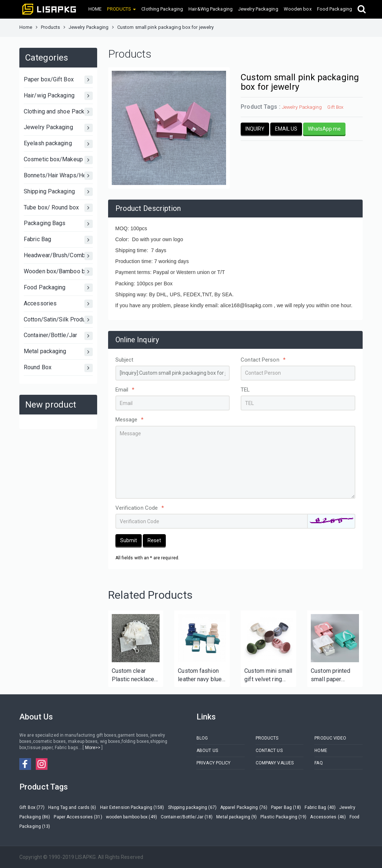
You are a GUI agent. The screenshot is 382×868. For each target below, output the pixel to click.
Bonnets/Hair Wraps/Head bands (58, 176)
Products (51, 27)
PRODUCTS (267, 738)
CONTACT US (269, 751)
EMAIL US (286, 129)
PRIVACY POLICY (213, 763)
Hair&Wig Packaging (211, 9)
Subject (125, 360)
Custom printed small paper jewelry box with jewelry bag (332, 676)
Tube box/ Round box (58, 208)
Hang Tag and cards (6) (72, 807)
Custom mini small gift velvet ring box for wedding (268, 676)
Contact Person (263, 360)
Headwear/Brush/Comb (58, 256)
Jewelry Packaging (258, 9)
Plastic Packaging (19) (283, 817)
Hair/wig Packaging (58, 96)
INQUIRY (255, 129)
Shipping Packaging (58, 192)
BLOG (202, 738)
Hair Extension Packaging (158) (132, 807)
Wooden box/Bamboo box (58, 272)
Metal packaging (58, 352)
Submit (129, 540)
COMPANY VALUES (275, 763)
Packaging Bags (58, 224)
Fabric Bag (58, 240)
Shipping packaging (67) (192, 807)
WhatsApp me (324, 129)
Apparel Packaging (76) (244, 807)
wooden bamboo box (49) (131, 817)
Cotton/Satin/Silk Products (58, 320)
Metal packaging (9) (236, 817)
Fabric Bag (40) (320, 807)
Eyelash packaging (58, 144)
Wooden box (298, 9)
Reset (154, 540)
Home (26, 27)
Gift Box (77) (32, 807)
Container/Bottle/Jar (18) (187, 817)
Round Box (58, 368)
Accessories (58, 304)
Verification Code (140, 508)
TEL (245, 390)
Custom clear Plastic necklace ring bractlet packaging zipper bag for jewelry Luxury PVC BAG (134, 676)
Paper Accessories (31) (78, 817)
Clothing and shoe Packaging (58, 112)
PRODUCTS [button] (121, 9)
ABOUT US (207, 751)
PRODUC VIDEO (330, 738)
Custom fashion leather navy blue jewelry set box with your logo (200, 676)
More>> (93, 748)
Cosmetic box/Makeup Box (58, 160)
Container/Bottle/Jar (58, 336)
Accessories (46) (328, 817)
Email (125, 390)
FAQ (318, 763)
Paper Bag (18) (286, 807)
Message (130, 420)
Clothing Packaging (162, 9)
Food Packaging (335, 9)
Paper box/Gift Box (58, 80)
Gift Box (335, 107)
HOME (95, 9)
